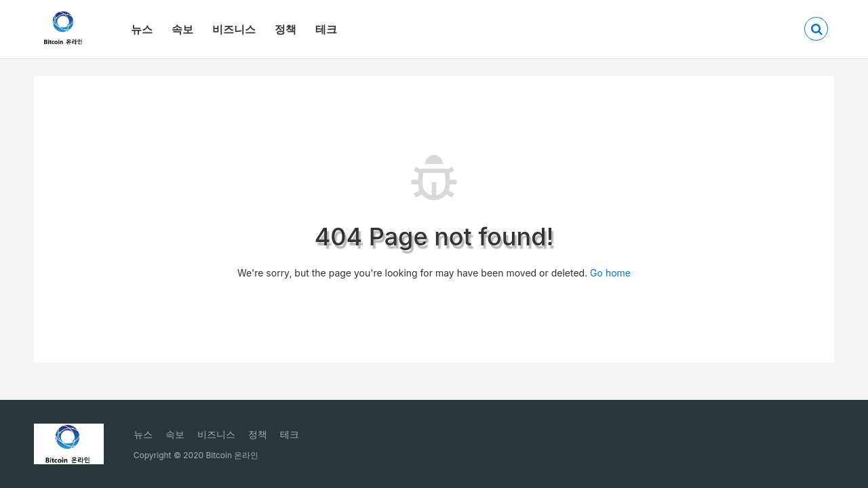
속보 (182, 29)
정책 (285, 29)
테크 (326, 29)
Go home (610, 273)
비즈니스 (234, 29)
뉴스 (142, 29)
